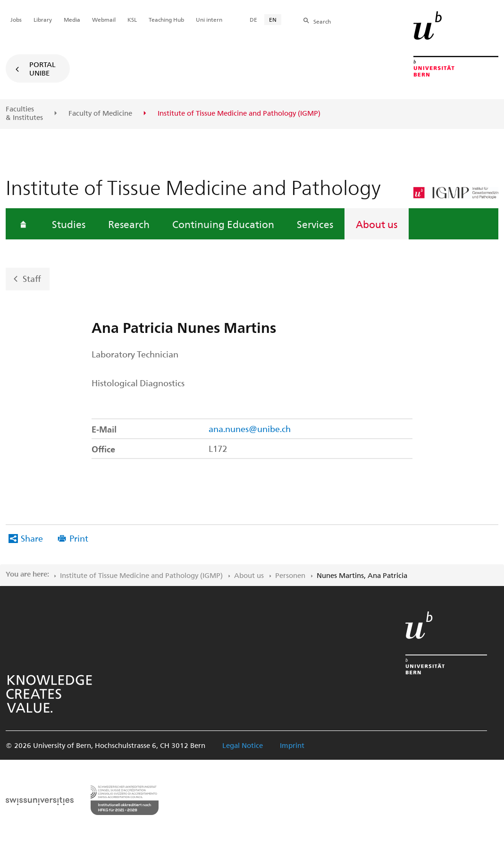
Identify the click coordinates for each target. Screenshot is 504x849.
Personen (290, 575)
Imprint (292, 745)
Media (72, 19)
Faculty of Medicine (100, 113)
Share (32, 538)
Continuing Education (223, 224)
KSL (132, 19)
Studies (69, 224)
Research (129, 224)
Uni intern (209, 19)
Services (315, 224)
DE (253, 19)
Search (322, 21)
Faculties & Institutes (24, 113)
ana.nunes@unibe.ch (250, 429)
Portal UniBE (42, 68)
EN (273, 19)
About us (377, 224)
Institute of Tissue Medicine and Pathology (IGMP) (141, 575)
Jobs (16, 19)
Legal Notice (243, 745)
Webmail (104, 19)
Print (79, 538)
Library (43, 19)
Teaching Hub (166, 19)
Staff (32, 278)
